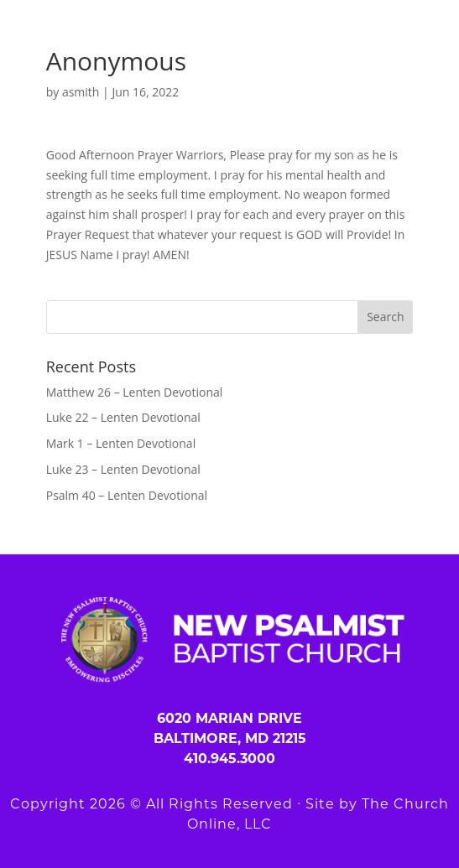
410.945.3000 (229, 759)
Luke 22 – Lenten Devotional (123, 417)
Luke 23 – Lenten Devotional (123, 469)
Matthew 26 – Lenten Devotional (135, 392)
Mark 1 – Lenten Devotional (121, 443)
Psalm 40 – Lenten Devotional (127, 495)
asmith (81, 92)
